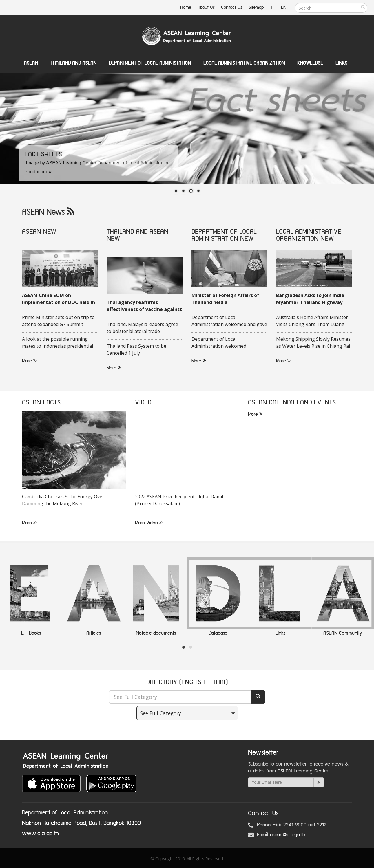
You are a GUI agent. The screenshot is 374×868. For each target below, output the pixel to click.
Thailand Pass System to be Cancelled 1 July (136, 350)
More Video (149, 523)
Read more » (38, 172)
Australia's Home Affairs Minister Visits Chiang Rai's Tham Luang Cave (312, 321)
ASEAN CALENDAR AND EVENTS (292, 403)
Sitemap (256, 7)
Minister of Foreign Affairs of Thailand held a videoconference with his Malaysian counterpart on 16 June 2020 (225, 299)
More (29, 361)
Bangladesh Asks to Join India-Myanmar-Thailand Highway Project (311, 299)
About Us (206, 7)
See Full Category (161, 713)
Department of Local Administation (150, 63)
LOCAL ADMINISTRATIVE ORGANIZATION (309, 235)
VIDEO (143, 403)
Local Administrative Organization (244, 63)
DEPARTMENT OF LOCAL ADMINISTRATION (224, 235)
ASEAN (31, 63)
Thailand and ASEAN (73, 63)
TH (274, 7)
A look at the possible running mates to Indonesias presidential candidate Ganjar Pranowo (58, 343)
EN (284, 7)
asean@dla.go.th (288, 835)
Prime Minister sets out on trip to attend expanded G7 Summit (58, 321)
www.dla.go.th (40, 834)
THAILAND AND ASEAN (137, 232)
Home (186, 7)
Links (341, 63)
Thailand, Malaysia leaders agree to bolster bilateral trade (142, 328)
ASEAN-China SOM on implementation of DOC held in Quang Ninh (59, 299)
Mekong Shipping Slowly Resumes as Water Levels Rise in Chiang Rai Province (313, 343)
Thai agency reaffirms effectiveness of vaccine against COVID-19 (144, 306)
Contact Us (232, 7)
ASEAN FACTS (41, 403)
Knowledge (310, 63)
